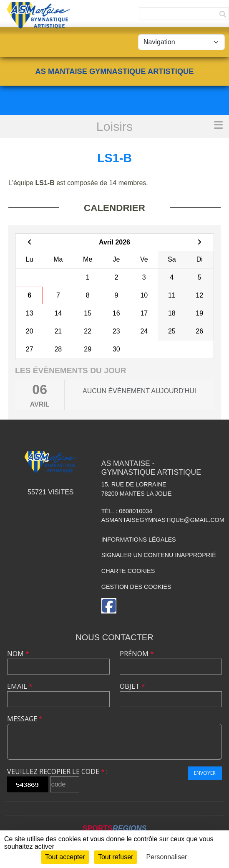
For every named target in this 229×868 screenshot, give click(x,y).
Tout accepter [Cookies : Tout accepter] (65, 857)
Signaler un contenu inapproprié (159, 555)
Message (25, 719)
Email (20, 686)
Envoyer (205, 773)
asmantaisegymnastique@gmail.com (163, 520)
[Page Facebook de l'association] (109, 606)
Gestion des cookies (136, 587)
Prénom (137, 654)
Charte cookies (128, 571)
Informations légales (139, 540)
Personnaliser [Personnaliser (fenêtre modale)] (167, 857)
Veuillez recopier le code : (57, 771)
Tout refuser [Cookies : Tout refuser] (116, 857)
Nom (18, 654)
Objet (132, 686)
